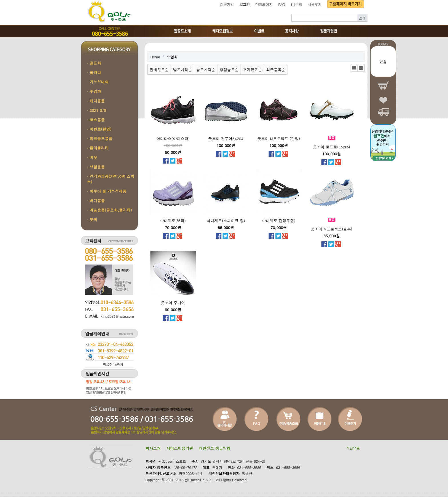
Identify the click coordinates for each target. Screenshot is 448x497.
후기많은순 (252, 70)
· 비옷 (92, 157)
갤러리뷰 (361, 68)
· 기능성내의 (98, 82)
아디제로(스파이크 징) (226, 221)
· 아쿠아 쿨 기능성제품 (107, 191)
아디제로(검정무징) (279, 221)
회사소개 (153, 448)
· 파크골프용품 (100, 139)
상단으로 (353, 448)
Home (155, 57)
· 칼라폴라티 (98, 148)
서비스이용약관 (180, 448)
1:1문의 (296, 4)
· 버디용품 (96, 201)
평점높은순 (229, 70)
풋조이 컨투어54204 (226, 139)
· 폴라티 (94, 72)
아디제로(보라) (173, 221)
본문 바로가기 (0, 0)
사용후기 (315, 4)
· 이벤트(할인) (99, 129)
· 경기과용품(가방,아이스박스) (111, 179)
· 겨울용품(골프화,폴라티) (110, 210)
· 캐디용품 (96, 101)
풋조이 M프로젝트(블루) (332, 229)
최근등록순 (276, 70)
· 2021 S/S (97, 110)
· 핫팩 (92, 219)
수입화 (172, 57)
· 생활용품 (96, 167)
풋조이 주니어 (173, 303)
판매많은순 (159, 70)
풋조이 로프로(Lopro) (332, 147)
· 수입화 (94, 91)
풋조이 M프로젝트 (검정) (279, 139)
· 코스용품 (96, 120)
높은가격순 (206, 70)
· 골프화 (94, 63)
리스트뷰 (354, 68)
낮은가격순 (182, 70)
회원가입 (227, 4)
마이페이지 (264, 4)
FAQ (282, 4)
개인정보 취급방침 (215, 448)
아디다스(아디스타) (173, 139)
